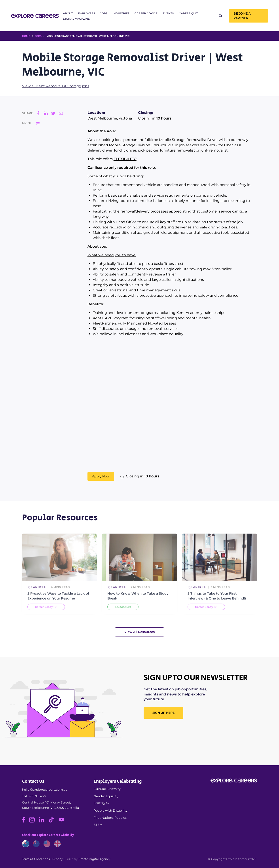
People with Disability (111, 811)
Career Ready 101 (46, 611)
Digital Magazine (76, 19)
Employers (86, 13)
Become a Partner (242, 16)
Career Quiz (188, 13)
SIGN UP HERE (163, 713)
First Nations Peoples (110, 818)
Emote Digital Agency (94, 859)
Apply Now (101, 476)
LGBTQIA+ (102, 803)
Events (168, 13)
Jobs (104, 13)
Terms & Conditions (36, 859)
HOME (26, 36)
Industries (121, 13)
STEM (98, 825)
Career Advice (146, 13)
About (68, 13)
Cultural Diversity (107, 789)
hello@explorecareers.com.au (45, 790)
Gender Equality (106, 796)
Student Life (123, 611)
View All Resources (139, 632)
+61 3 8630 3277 (34, 796)
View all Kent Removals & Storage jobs (56, 86)
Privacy (58, 859)
